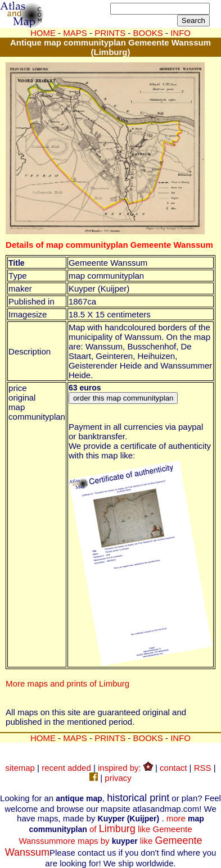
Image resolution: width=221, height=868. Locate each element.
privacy (118, 778)
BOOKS (148, 738)
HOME (43, 33)
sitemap (20, 768)
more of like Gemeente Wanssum (111, 830)
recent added (66, 768)
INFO (181, 738)
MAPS (75, 33)
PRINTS (110, 738)
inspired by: (125, 768)
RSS (203, 768)
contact (173, 768)
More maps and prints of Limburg (67, 683)
